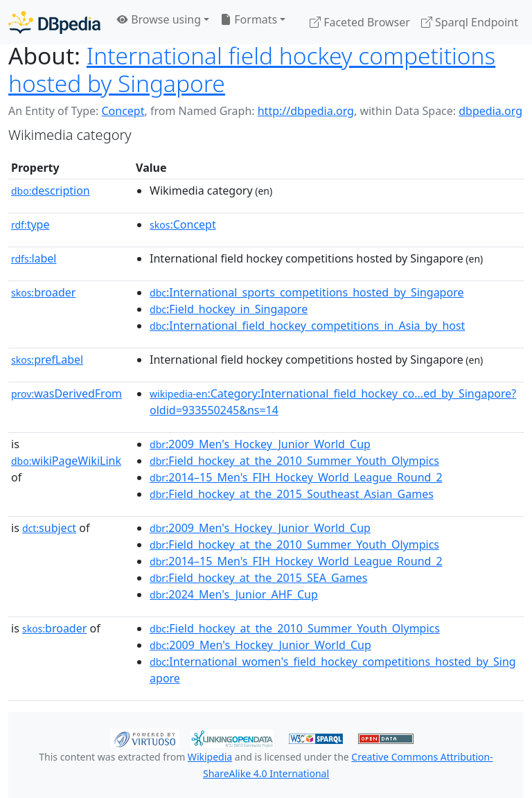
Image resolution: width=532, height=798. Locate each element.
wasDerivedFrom (66, 393)
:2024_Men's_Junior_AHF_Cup (234, 594)
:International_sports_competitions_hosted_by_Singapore (307, 292)
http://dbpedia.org (306, 111)
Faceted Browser (360, 22)
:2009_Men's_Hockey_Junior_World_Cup (260, 444)
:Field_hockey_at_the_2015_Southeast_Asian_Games (292, 494)
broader (43, 292)
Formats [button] (249, 19)
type (30, 224)
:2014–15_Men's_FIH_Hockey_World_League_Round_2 (296, 477)
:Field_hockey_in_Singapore (229, 309)
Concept (123, 111)
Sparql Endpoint (470, 22)
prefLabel (47, 360)
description (51, 190)
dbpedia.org (490, 111)
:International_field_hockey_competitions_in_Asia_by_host (307, 326)
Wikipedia (210, 757)
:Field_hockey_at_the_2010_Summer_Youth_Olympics (294, 461)
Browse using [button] (159, 19)
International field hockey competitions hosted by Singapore (252, 69)
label (34, 258)
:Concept (183, 224)
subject (49, 528)
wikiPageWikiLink (66, 461)
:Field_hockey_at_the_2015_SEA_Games (258, 578)
